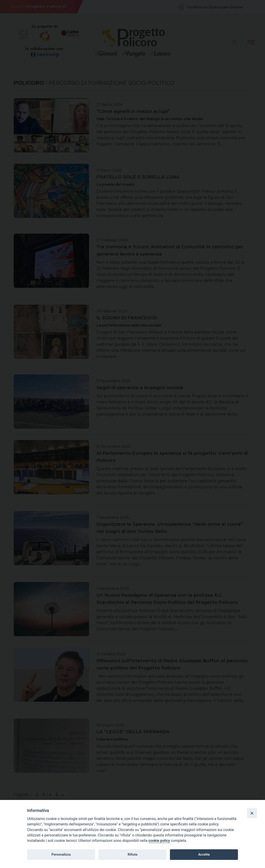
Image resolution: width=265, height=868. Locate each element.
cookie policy (159, 841)
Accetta (204, 854)
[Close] (252, 813)
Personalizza (61, 854)
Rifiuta (132, 854)
